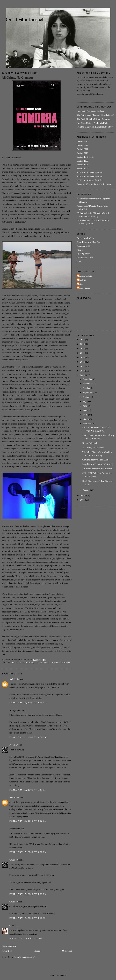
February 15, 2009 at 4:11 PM (28, 918)
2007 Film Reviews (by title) (90, 180)
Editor (80, 284)
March (86, 419)
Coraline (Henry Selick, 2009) (96, 460)
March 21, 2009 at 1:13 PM (26, 938)
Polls (79, 261)
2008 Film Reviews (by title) (90, 176)
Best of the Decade (85, 157)
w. (10, 926)
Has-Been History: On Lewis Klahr (92, 123)
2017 (83, 340)
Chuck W (14, 745)
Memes (80, 250)
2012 (83, 362)
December (88, 379)
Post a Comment (9, 946)
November (88, 384)
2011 (83, 366)
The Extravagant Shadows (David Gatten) (95, 115)
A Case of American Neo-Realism (97, 469)
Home (37, 951)
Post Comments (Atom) (25, 957)
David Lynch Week (85, 238)
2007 (83, 500)
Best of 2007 (82, 169)
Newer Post (7, 951)
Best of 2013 (82, 141)
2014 (83, 353)
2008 (83, 495)
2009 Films (16, 663)
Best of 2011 (82, 149)
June (85, 406)
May (85, 410)
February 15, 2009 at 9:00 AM (28, 737)
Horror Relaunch (90, 443)
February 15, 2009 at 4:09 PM (28, 894)
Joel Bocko (14, 679)
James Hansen (84, 288)
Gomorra (28, 663)
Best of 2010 (82, 153)
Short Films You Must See (88, 242)
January (87, 490)
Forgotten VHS (84, 246)
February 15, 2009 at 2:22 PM (28, 821)
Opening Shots (83, 254)
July (85, 401)
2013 (83, 357)
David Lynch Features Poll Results (98, 464)
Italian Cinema (43, 663)
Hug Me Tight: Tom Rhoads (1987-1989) (95, 127)
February (87, 424)
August (86, 397)
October (87, 388)
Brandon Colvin (85, 276)
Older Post (67, 951)
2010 (83, 371)
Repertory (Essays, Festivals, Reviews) (94, 184)
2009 (83, 375)
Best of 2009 (82, 161)
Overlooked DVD (85, 258)
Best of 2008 (82, 165)
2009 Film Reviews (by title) (90, 172)
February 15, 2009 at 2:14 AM (28, 703)
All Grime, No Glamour (17, 78)
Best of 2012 (82, 145)
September (88, 392)
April (86, 415)
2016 (83, 344)
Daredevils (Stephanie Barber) (90, 111)
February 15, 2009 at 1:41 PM (28, 790)
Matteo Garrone (61, 663)
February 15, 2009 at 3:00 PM (28, 852)
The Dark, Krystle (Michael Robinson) (94, 119)
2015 (83, 348)
